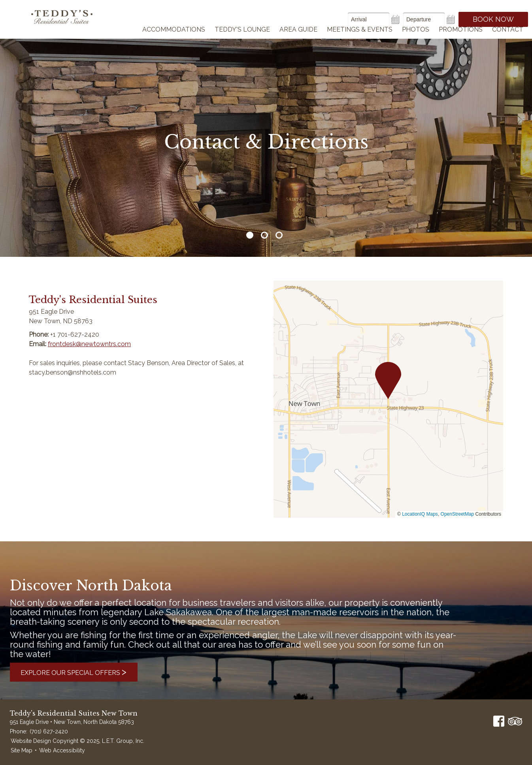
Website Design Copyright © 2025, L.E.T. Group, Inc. (77, 741)
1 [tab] (250, 235)
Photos (416, 40)
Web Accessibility (62, 750)
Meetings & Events (360, 40)
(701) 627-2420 (49, 731)
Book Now (493, 19)
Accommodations (174, 40)
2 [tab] (264, 235)
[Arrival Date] (369, 20)
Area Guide (298, 40)
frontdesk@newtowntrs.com (89, 344)
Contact (508, 40)
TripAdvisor (515, 721)
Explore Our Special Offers (83, 672)
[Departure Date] (424, 20)
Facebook (499, 721)
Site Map (22, 750)
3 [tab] (279, 235)
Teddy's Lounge (242, 40)
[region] (388, 399)
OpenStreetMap (457, 514)
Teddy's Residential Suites (68, 24)
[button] (388, 381)
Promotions (461, 40)
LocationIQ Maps (420, 514)
